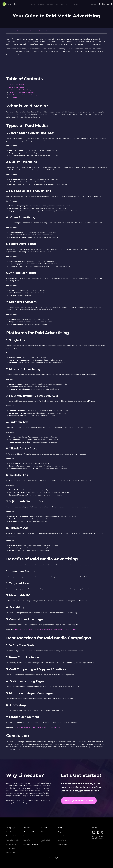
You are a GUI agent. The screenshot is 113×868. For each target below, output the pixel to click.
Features (41, 4)
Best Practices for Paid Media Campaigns (24, 95)
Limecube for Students (31, 859)
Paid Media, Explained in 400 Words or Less (60, 629)
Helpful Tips (61, 851)
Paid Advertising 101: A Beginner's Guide (28, 629)
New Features (62, 859)
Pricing (50, 4)
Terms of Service (11, 859)
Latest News (62, 855)
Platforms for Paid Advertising (20, 90)
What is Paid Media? (16, 85)
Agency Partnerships (13, 855)
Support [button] (76, 4)
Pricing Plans (27, 855)
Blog (68, 4)
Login (42, 851)
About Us (59, 4)
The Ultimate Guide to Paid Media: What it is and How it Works (37, 727)
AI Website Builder (29, 847)
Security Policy (11, 867)
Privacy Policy (10, 863)
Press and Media (11, 851)
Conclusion (13, 97)
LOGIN (94, 4)
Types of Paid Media (16, 87)
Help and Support (46, 847)
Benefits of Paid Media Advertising (22, 92)
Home (33, 4)
